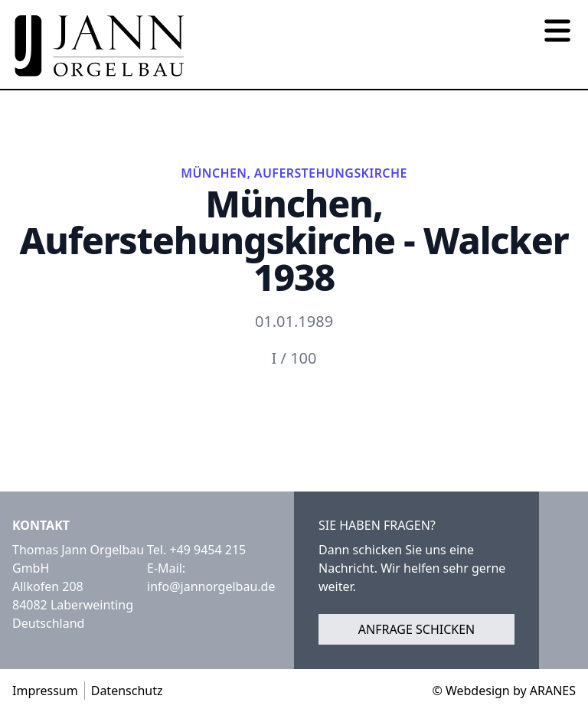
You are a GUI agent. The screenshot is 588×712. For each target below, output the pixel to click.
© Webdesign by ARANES (504, 691)
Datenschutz (127, 691)
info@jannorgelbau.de (211, 586)
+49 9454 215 (207, 550)
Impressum (45, 691)
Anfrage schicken (417, 629)
